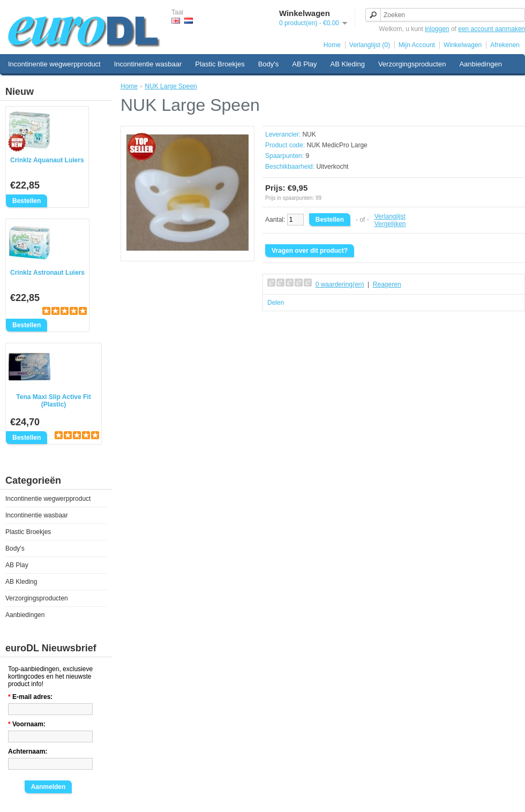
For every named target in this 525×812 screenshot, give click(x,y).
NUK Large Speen (171, 86)
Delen (276, 303)
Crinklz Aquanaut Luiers (47, 160)
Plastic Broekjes (220, 64)
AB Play (304, 64)
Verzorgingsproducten (412, 64)
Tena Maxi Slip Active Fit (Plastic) (53, 401)
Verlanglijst (390, 216)
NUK (309, 134)
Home (332, 45)
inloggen (437, 29)
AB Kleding (348, 64)
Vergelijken (390, 224)
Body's (269, 64)
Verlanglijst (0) (370, 45)
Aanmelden (48, 787)
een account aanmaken (492, 29)
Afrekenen (505, 45)
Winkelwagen (463, 45)
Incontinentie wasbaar (148, 64)
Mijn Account (417, 45)
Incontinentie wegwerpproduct (54, 64)
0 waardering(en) (340, 284)
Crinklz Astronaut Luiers (47, 273)
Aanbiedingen (481, 64)
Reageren (387, 284)
